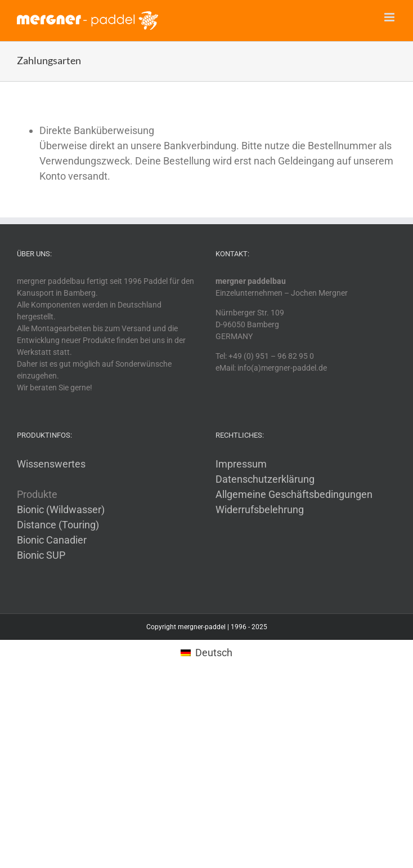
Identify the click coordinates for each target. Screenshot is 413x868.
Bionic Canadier (52, 540)
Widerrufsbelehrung (260, 509)
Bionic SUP (41, 555)
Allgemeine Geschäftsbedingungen (294, 494)
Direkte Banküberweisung (97, 130)
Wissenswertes (51, 464)
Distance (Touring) (58, 525)
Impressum (241, 464)
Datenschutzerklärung (265, 479)
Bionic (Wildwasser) (61, 509)
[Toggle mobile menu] (390, 17)
